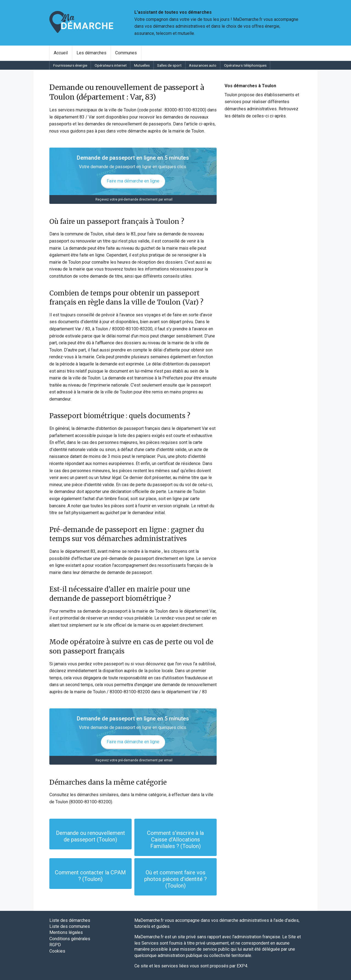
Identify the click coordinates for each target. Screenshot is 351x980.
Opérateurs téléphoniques (245, 65)
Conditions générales (70, 939)
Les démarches (91, 53)
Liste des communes (70, 926)
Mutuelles (142, 65)
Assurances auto (203, 65)
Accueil (61, 53)
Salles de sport (169, 65)
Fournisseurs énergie (70, 65)
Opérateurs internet (111, 65)
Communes (126, 53)
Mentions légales (66, 932)
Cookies (57, 951)
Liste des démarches (70, 920)
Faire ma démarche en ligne (133, 181)
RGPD (55, 945)
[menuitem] (61, 53)
